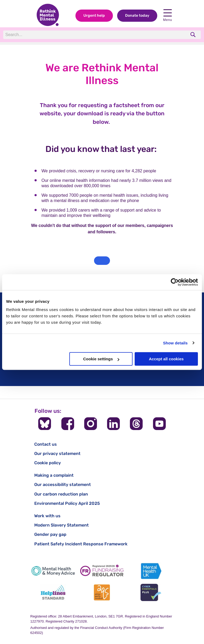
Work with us (47, 516)
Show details (175, 343)
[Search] (76, 35)
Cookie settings (101, 359)
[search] (194, 35)
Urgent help (94, 16)
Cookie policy (48, 463)
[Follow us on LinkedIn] (113, 424)
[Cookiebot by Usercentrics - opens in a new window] (175, 282)
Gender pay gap (50, 534)
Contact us (46, 444)
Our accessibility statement (63, 485)
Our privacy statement (57, 454)
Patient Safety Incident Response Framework (81, 544)
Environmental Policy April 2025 (67, 503)
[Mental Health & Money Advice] (53, 571)
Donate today (137, 16)
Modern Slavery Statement (61, 525)
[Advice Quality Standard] (102, 592)
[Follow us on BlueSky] (45, 424)
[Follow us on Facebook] (68, 424)
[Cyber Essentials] (151, 592)
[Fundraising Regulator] (102, 571)
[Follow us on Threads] (136, 424)
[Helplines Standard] (53, 592)
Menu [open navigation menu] (168, 16)
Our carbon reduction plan (61, 494)
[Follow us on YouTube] (159, 424)
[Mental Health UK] (151, 571)
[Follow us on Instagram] (91, 424)
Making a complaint (54, 475)
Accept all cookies (166, 359)
